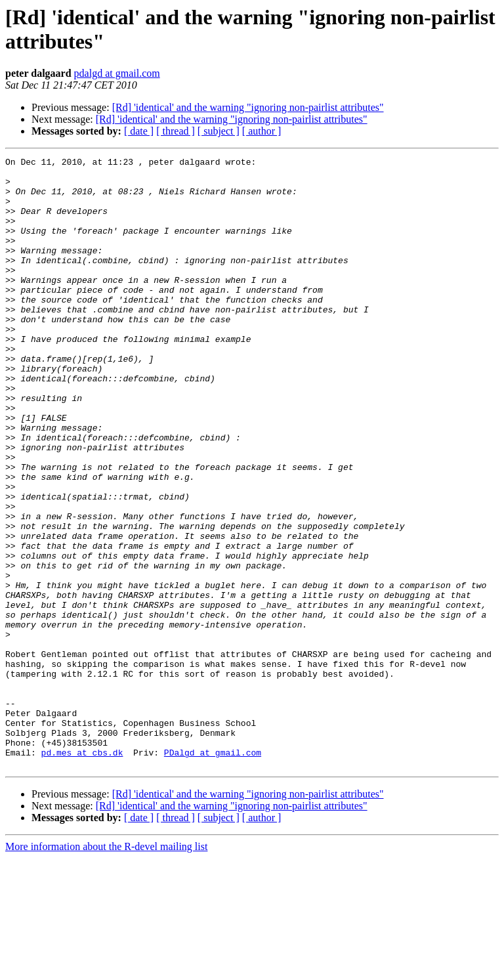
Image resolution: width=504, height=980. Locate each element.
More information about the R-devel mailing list (106, 969)
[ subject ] (219, 131)
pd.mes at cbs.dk (82, 872)
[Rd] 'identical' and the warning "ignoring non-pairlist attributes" (248, 107)
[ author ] (262, 131)
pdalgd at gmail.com (117, 73)
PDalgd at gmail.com (213, 872)
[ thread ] (176, 131)
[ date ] (139, 131)
